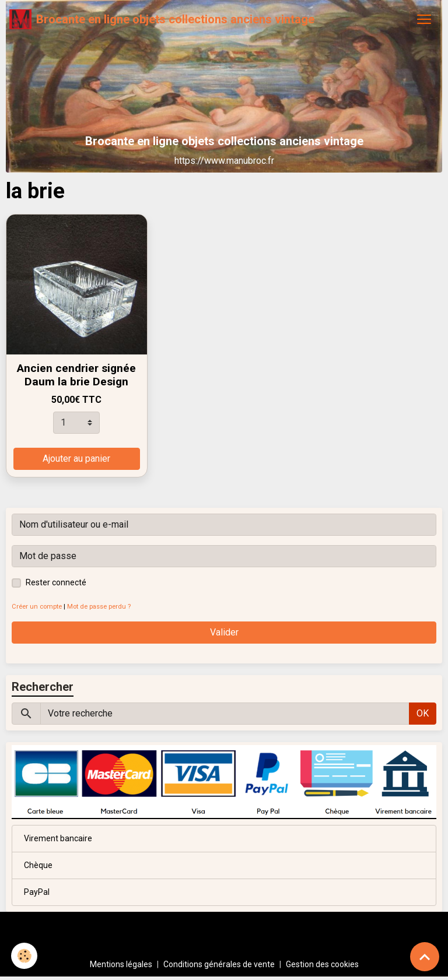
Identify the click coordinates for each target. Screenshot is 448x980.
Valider (224, 632)
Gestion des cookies (322, 964)
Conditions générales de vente (219, 964)
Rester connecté (56, 582)
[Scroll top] (425, 957)
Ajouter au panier (76, 459)
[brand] (162, 19)
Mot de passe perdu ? (99, 607)
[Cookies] (25, 956)
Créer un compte (37, 607)
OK (423, 713)
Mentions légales (121, 964)
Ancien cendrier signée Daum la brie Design (76, 375)
